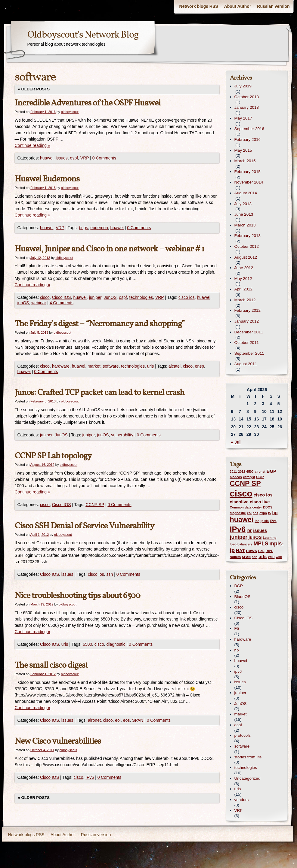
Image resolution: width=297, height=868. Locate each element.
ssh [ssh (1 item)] (255, 557)
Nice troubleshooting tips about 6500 (77, 596)
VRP (85, 158)
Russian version (273, 6)
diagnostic (116, 644)
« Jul (236, 442)
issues (62, 158)
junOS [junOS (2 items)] (255, 537)
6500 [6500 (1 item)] (250, 472)
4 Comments (62, 303)
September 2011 (249, 353)
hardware (61, 366)
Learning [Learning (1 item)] (269, 538)
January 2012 (247, 321)
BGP (239, 586)
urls (151, 366)
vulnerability (122, 435)
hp (237, 650)
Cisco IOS (62, 297)
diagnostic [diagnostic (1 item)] (238, 513)
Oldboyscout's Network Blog (83, 35)
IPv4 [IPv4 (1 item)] (273, 521)
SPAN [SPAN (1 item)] (246, 557)
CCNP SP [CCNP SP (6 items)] (245, 484)
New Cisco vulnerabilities (58, 741)
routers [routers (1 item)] (235, 557)
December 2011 (249, 332)
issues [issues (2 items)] (260, 530)
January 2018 (247, 107)
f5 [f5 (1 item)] (269, 513)
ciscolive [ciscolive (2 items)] (239, 502)
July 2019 (243, 86)
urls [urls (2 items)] (263, 557)
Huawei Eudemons (47, 179)
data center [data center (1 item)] (254, 507)
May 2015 (243, 150)
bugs (83, 228)
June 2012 (244, 268)
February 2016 (247, 140)
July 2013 (243, 204)
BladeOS (243, 597)
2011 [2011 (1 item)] (234, 472)
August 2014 (246, 193)
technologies (141, 297)
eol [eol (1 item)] (249, 513)
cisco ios (187, 297)
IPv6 (90, 777)
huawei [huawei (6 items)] (242, 520)
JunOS (110, 297)
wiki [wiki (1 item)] (279, 557)
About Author (238, 6)
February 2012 (247, 310)
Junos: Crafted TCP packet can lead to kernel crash (100, 393)
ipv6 (238, 671)
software (111, 366)
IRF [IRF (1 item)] (249, 531)
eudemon (99, 228)
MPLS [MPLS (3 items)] (261, 544)
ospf (74, 158)
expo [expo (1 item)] (263, 513)
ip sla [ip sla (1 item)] (265, 521)
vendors (242, 800)
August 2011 (246, 364)
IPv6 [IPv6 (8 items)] (238, 529)
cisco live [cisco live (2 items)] (260, 502)
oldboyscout (70, 112)
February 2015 (247, 172)
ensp (200, 366)
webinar (39, 303)
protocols (243, 735)
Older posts (34, 89)
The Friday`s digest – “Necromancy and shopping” (100, 324)
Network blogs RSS (199, 6)
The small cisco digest (51, 665)
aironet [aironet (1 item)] (260, 472)
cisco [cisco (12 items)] (241, 493)
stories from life (248, 757)
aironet (94, 720)
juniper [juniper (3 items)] (239, 537)
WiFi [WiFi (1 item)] (271, 557)
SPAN (138, 720)
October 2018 (247, 97)
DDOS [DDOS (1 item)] (268, 507)
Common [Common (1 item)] (237, 507)
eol (118, 720)
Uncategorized (247, 778)
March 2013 (245, 225)
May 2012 (243, 279)
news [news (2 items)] (251, 551)
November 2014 (249, 182)
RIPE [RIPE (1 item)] (269, 551)
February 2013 (247, 236)
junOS (23, 303)
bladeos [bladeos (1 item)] (236, 477)
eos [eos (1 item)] (255, 513)
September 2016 (249, 129)
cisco (45, 297)
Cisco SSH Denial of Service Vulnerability (84, 526)
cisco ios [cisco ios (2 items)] (263, 495)
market (94, 366)
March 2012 (245, 300)
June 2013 (244, 214)
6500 (87, 644)
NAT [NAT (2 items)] (240, 551)
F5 (237, 628)
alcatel (175, 366)
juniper (95, 297)
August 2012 (246, 257)
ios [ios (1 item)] (257, 521)
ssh (110, 574)
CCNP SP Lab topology (53, 456)
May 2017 (243, 118)
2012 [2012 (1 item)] (242, 472)
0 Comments (104, 158)
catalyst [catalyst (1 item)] (249, 477)
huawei (47, 158)
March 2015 (245, 161)
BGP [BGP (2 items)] (271, 471)
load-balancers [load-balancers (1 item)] (241, 544)
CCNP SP (95, 505)
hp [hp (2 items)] (275, 513)
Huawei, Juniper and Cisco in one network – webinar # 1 (110, 249)
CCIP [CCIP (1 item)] (260, 477)
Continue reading (32, 145)
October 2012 (247, 246)
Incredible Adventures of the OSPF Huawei (88, 103)
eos (127, 720)
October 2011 (247, 343)
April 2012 (244, 289)
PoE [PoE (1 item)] (261, 551)
